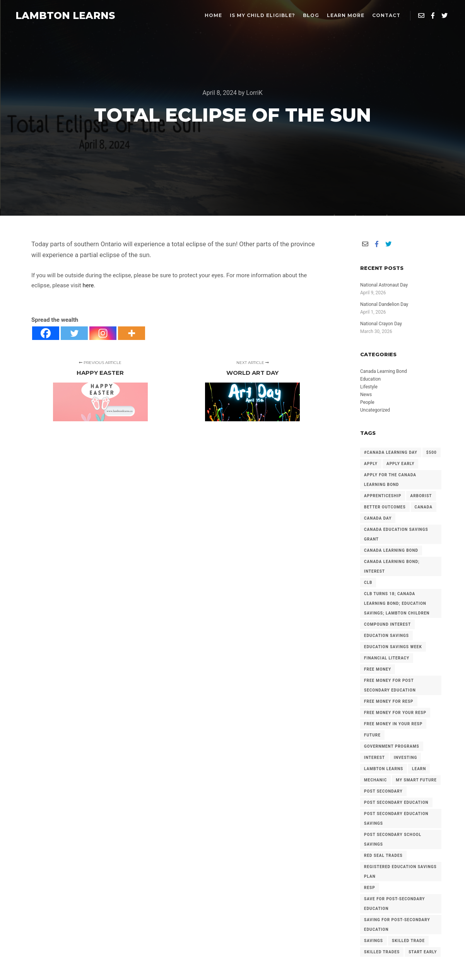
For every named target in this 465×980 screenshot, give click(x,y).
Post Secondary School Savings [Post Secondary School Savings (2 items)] (393, 839)
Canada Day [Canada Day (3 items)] (378, 518)
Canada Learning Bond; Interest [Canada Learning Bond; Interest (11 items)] (392, 566)
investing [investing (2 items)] (405, 758)
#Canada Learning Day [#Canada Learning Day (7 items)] (391, 452)
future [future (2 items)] (372, 735)
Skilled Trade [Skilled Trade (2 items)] (408, 941)
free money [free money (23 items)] (378, 669)
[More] (132, 333)
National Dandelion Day (384, 304)
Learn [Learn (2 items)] (419, 769)
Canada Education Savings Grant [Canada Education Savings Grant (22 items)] (396, 534)
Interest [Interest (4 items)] (374, 758)
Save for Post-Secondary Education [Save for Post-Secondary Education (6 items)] (395, 904)
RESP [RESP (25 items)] (370, 888)
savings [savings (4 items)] (374, 941)
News (366, 395)
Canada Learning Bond (384, 371)
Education (370, 379)
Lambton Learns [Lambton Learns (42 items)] (384, 769)
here (88, 285)
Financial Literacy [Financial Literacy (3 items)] (387, 658)
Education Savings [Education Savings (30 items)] (386, 636)
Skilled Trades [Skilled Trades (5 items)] (382, 952)
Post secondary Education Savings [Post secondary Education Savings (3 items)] (396, 819)
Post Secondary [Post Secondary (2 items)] (383, 791)
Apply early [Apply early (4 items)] (400, 464)
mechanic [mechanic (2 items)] (375, 780)
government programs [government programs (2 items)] (392, 746)
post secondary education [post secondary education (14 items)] (396, 802)
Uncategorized (375, 410)
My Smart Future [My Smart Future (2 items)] (416, 780)
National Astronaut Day (384, 285)
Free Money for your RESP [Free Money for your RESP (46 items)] (395, 713)
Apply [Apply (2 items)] (371, 464)
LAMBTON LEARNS (54, 15)
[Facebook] (46, 333)
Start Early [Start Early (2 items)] (423, 952)
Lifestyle (369, 387)
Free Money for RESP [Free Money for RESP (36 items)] (389, 701)
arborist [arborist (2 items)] (421, 496)
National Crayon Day (381, 324)
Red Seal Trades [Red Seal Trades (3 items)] (383, 856)
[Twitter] (74, 333)
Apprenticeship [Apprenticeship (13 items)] (383, 496)
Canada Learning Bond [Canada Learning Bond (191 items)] (391, 550)
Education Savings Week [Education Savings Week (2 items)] (393, 647)
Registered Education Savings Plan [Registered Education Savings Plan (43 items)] (400, 872)
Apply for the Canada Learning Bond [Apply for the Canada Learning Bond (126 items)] (390, 480)
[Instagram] (103, 333)
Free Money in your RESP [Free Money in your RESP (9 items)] (393, 724)
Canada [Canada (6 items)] (424, 507)
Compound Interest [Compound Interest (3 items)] (387, 624)
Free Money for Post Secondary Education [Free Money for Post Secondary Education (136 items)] (390, 685)
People (367, 402)
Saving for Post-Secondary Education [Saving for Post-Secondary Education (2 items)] (397, 925)
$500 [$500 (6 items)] (432, 452)
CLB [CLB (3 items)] (368, 583)
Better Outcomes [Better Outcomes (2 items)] (385, 507)
